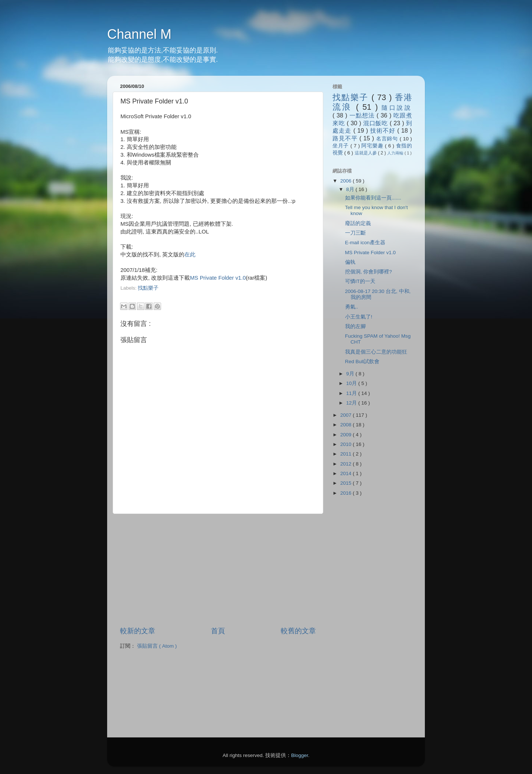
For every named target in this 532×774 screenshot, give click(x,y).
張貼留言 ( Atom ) (157, 646)
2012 (347, 464)
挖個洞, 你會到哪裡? (369, 272)
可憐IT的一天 (360, 281)
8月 (351, 189)
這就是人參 (366, 153)
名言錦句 (388, 139)
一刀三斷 (355, 233)
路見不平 (346, 138)
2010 (347, 444)
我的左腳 (355, 326)
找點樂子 (148, 288)
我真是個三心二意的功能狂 (376, 352)
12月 (352, 403)
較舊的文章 (298, 631)
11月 (352, 393)
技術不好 (384, 130)
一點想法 (363, 115)
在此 (190, 255)
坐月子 (342, 146)
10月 (352, 383)
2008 (347, 425)
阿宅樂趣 (373, 146)
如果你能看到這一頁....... (373, 198)
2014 (347, 473)
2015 (347, 483)
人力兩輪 (396, 153)
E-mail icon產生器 (365, 243)
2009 (347, 435)
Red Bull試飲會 (362, 362)
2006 (347, 181)
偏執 (350, 262)
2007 (347, 415)
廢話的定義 (358, 223)
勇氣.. (352, 307)
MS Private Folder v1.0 (218, 278)
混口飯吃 (376, 123)
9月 (351, 374)
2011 (347, 454)
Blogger (300, 755)
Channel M (139, 34)
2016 (347, 493)
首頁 (218, 631)
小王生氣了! (359, 317)
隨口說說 (397, 108)
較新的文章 (138, 631)
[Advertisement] (207, 295)
